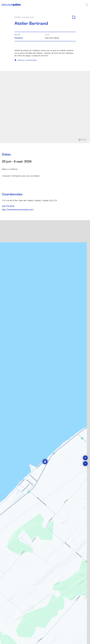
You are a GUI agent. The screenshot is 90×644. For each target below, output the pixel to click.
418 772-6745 (8, 206)
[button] (45, 462)
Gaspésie (19, 38)
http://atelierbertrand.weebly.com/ (18, 210)
